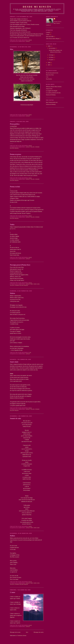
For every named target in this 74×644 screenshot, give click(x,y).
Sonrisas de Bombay (51, 95)
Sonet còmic (14, 362)
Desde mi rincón (37, 7)
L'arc (47, 77)
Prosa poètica (15, 124)
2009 (49, 46)
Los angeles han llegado (52, 91)
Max (12, 49)
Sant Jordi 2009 (35, 284)
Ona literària (49, 79)
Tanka (12, 225)
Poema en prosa (16, 154)
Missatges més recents (15, 632)
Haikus (12, 536)
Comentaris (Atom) (22, 635)
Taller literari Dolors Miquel (19, 285)
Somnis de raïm (15, 418)
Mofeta (12, 293)
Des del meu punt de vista (52, 73)
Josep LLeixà (49, 89)
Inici (27, 632)
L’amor (13, 592)
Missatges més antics (39, 632)
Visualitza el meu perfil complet (54, 23)
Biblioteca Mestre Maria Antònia (54, 87)
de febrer (51, 57)
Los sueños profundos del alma (53, 93)
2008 (49, 63)
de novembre (52, 48)
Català (28, 41)
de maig (51, 55)
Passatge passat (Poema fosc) (20, 265)
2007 (49, 65)
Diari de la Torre (50, 75)
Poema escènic (15, 187)
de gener (51, 60)
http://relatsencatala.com (52, 102)
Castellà (48, 32)
